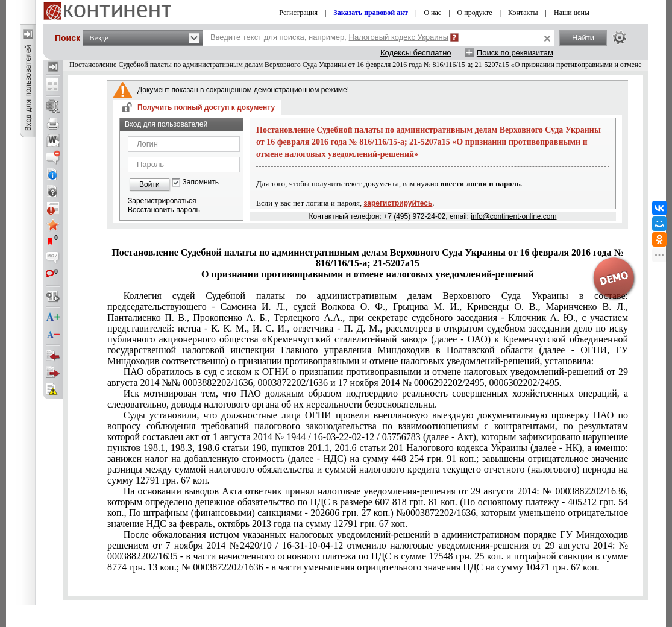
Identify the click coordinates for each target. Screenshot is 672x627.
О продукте (475, 13)
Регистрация (298, 13)
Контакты (523, 13)
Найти (583, 38)
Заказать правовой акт (371, 13)
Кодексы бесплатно (416, 53)
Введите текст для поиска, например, (329, 37)
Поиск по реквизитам (515, 53)
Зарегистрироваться (162, 201)
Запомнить (201, 182)
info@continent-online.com (513, 216)
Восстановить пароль (164, 210)
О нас (432, 13)
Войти (149, 184)
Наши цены (572, 13)
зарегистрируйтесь (398, 203)
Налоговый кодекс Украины (399, 37)
